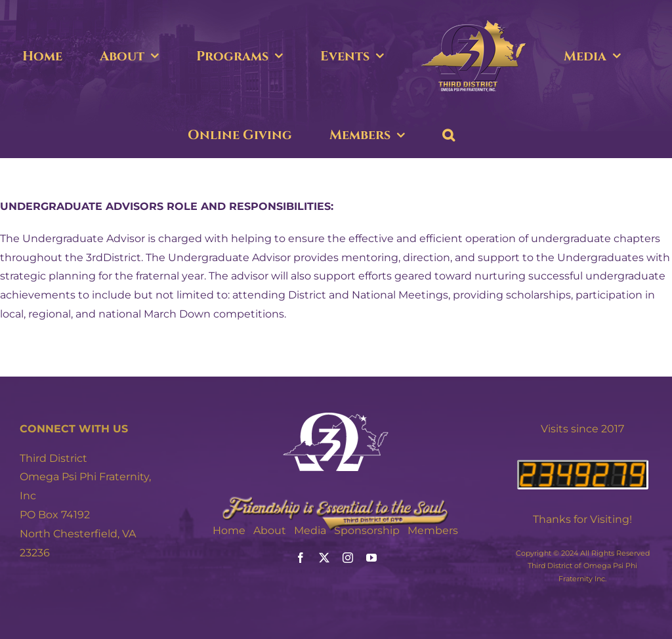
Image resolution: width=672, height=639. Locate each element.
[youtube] (371, 558)
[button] (449, 135)
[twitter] (324, 558)
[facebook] (301, 558)
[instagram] (348, 558)
